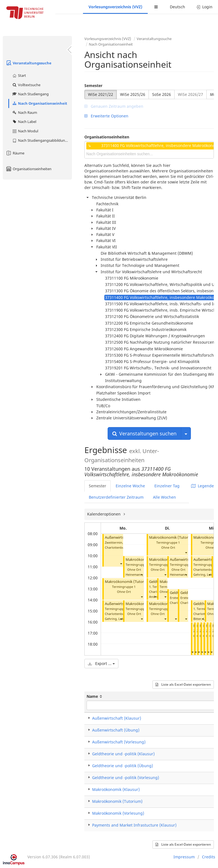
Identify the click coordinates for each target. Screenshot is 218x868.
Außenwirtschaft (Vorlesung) (119, 742)
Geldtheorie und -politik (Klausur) (123, 754)
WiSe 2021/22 (101, 94)
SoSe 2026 (162, 94)
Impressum (184, 857)
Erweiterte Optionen (106, 116)
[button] (121, 563)
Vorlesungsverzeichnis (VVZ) (115, 7)
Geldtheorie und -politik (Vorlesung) (126, 778)
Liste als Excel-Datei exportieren (183, 684)
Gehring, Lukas (116, 619)
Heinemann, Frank (139, 574)
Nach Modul (25, 131)
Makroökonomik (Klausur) (116, 789)
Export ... (101, 663)
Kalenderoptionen (104, 514)
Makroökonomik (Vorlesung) (118, 813)
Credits (209, 857)
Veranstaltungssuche (28, 63)
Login (204, 7)
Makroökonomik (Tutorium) (128, 582)
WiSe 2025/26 (133, 94)
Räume (15, 153)
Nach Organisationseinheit (40, 103)
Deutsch (177, 7)
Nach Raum (24, 112)
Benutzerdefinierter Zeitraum (116, 497)
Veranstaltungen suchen (144, 433)
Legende (203, 486)
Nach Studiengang (30, 94)
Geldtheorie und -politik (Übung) (123, 766)
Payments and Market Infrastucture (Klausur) (134, 825)
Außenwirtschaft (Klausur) (117, 718)
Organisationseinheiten (28, 169)
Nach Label (24, 122)
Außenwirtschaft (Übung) (116, 730)
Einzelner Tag (167, 486)
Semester (93, 86)
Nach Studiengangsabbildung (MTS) (42, 140)
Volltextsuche (26, 85)
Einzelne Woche (130, 486)
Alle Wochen (164, 497)
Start (19, 75)
